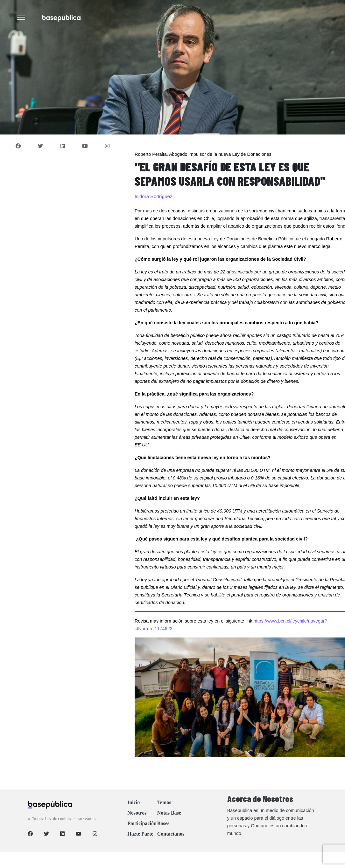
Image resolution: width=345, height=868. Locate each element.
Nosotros (137, 813)
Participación (142, 823)
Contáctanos (171, 834)
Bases (163, 823)
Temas (164, 802)
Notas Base (169, 813)
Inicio (134, 802)
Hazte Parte (140, 834)
